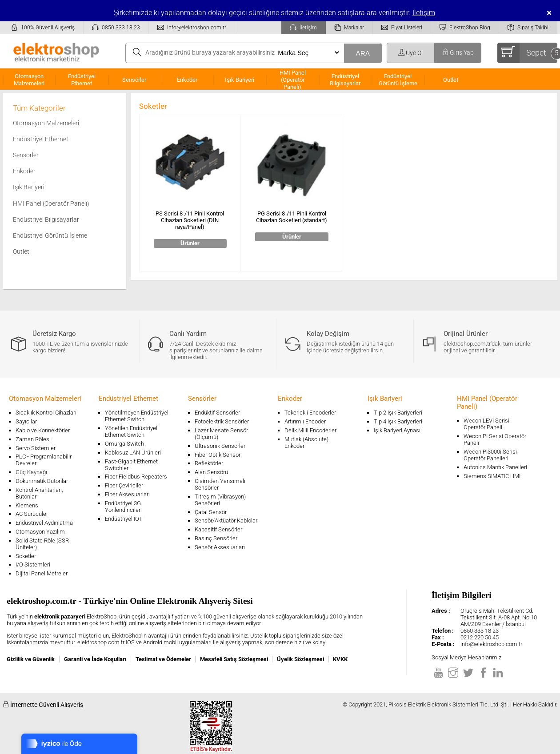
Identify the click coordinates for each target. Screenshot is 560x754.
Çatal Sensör (211, 512)
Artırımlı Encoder (305, 421)
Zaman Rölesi (33, 439)
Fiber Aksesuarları (127, 494)
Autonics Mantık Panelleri (495, 467)
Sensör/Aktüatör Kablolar (226, 521)
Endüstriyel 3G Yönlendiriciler (123, 507)
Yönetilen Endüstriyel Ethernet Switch (131, 431)
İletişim (424, 13)
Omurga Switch (124, 444)
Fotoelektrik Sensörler (222, 421)
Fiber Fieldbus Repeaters (136, 477)
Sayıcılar (26, 421)
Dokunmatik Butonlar (42, 481)
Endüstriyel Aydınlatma (44, 523)
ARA (363, 53)
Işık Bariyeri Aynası (397, 430)
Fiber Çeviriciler (124, 485)
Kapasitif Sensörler (218, 529)
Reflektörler (209, 463)
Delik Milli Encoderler (310, 430)
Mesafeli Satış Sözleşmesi (234, 659)
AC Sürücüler (32, 514)
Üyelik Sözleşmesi (300, 659)
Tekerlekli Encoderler (310, 413)
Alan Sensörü (211, 472)
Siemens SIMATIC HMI (492, 476)
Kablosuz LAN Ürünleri (133, 453)
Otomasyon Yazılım (40, 532)
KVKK (340, 659)
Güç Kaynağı (31, 472)
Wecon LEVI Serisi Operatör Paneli (486, 424)
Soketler (26, 556)
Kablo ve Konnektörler (43, 430)
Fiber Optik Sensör (218, 455)
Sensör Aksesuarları (220, 547)
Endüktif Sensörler (217, 413)
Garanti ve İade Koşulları (95, 659)
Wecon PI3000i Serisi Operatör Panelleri (490, 455)
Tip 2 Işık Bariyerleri (398, 413)
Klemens (27, 505)
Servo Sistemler (36, 448)
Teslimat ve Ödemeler (163, 659)
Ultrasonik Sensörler (220, 446)
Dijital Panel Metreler (42, 573)
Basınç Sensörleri (217, 538)
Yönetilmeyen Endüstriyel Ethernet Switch (137, 416)
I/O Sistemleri (33, 565)
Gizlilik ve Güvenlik (31, 659)
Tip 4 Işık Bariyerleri (398, 421)
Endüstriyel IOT (124, 519)
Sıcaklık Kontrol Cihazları (46, 413)
